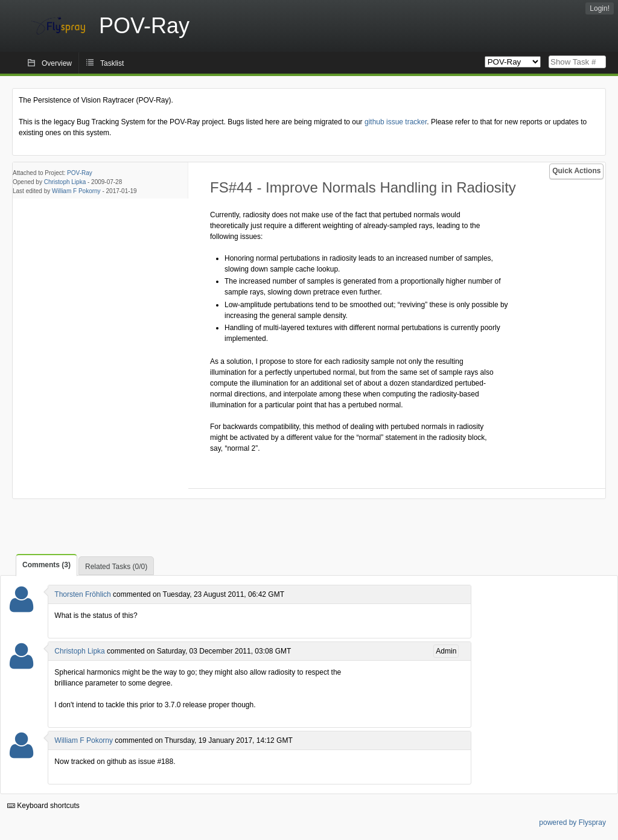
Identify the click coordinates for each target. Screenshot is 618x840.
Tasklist (112, 63)
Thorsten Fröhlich (82, 594)
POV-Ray (80, 173)
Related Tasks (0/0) (116, 567)
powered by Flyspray (572, 822)
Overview (57, 63)
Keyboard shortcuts (43, 806)
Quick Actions (576, 171)
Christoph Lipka (65, 182)
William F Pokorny (76, 191)
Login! (600, 8)
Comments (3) (46, 565)
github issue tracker (396, 122)
